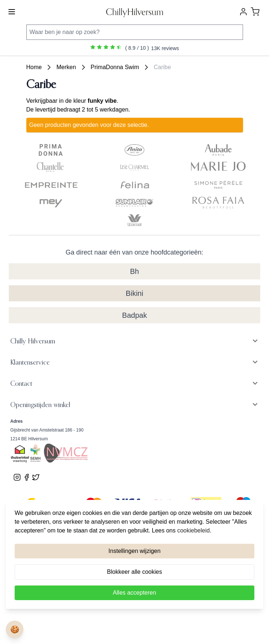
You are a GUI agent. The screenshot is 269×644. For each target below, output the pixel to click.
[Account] (243, 12)
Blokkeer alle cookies (134, 572)
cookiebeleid (193, 530)
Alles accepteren (134, 593)
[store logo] (135, 12)
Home (34, 67)
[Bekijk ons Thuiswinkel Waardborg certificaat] (20, 454)
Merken (66, 67)
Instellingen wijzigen (134, 551)
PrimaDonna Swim (115, 67)
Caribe (162, 67)
